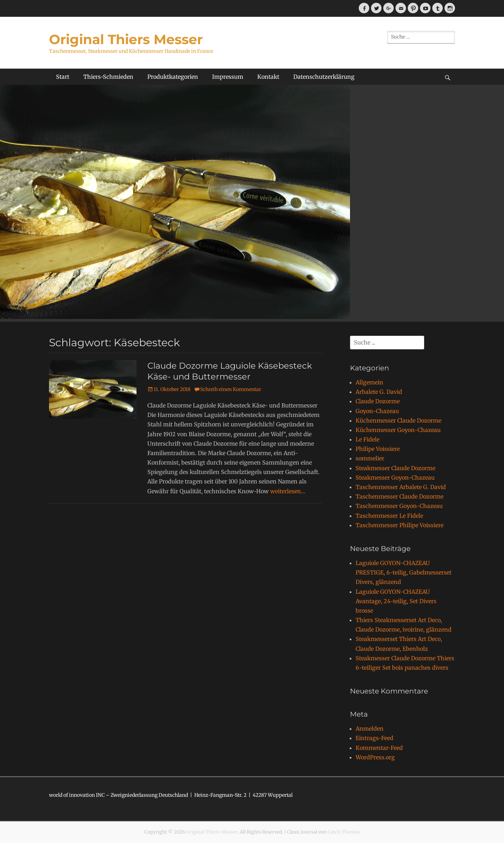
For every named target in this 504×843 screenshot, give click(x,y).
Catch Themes (344, 832)
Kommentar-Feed (379, 748)
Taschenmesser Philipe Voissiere (400, 525)
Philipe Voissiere (378, 449)
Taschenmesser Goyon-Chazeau (399, 506)
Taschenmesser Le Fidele (389, 516)
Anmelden (370, 729)
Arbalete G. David (379, 392)
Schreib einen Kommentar (231, 389)
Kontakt (268, 77)
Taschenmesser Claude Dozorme (400, 496)
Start (63, 77)
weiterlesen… (288, 491)
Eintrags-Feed (374, 738)
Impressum (228, 77)
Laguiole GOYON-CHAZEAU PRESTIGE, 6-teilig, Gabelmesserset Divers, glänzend (404, 572)
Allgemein (369, 382)
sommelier (370, 458)
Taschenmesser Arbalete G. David (401, 487)
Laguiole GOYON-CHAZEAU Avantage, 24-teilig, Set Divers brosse (396, 601)
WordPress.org (375, 757)
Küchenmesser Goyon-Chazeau (398, 430)
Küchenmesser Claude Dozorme (398, 420)
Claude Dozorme (378, 401)
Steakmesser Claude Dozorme (395, 468)
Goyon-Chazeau (377, 411)
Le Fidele (367, 439)
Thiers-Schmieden (108, 77)
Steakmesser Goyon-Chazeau (395, 478)
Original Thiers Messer (126, 39)
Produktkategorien (173, 77)
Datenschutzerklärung (324, 77)
